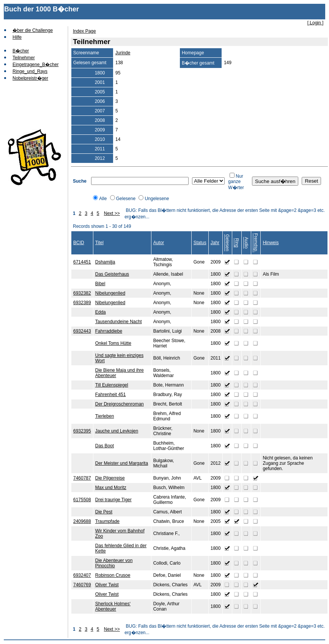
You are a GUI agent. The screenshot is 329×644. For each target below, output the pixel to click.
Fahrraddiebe (109, 331)
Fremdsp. (256, 243)
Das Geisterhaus (112, 274)
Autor (159, 243)
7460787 (82, 478)
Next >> (112, 213)
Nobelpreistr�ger (30, 78)
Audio (246, 243)
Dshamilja (105, 262)
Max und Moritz (111, 488)
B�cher (21, 51)
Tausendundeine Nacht (119, 322)
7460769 (82, 585)
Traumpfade (107, 521)
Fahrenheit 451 (111, 395)
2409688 (82, 521)
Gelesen (227, 243)
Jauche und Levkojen (117, 431)
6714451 (82, 262)
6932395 (82, 431)
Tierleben (105, 416)
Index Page (84, 31)
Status (200, 243)
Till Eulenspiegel (112, 385)
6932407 (82, 575)
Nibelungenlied (110, 293)
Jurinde (123, 53)
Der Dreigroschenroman (120, 404)
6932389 (82, 303)
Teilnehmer (24, 58)
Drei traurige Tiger (113, 500)
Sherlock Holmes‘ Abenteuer (113, 606)
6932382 (82, 293)
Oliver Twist (107, 585)
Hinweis (271, 243)
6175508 (82, 500)
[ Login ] (316, 23)
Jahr (215, 243)
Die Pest (104, 512)
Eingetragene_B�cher (35, 65)
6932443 (82, 331)
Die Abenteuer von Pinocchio (114, 563)
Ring (237, 243)
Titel (99, 243)
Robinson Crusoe (113, 575)
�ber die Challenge (33, 30)
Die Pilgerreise (110, 478)
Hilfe (17, 37)
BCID (79, 243)
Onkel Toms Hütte (113, 343)
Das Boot (105, 446)
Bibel (100, 284)
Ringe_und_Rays (30, 71)
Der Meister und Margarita (122, 463)
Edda (101, 312)
